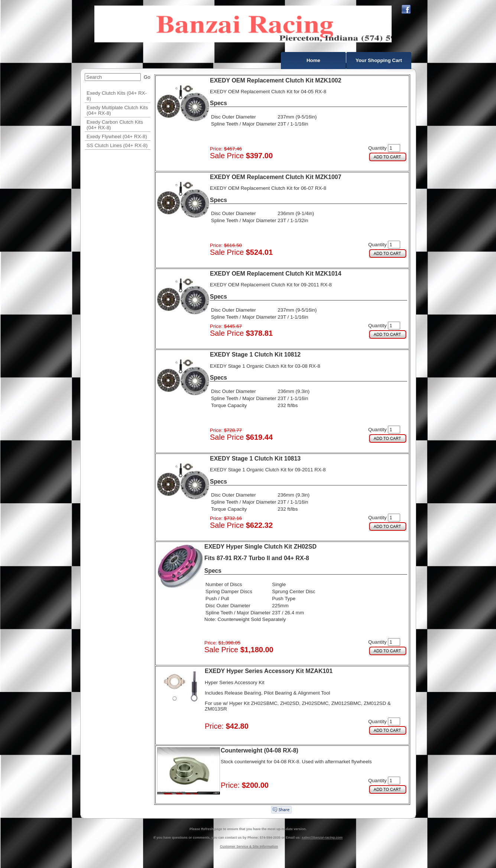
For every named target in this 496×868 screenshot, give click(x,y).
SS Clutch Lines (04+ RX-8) (117, 145)
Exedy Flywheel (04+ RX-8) (117, 136)
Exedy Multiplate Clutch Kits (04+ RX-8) (117, 110)
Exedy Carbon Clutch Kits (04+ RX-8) (115, 125)
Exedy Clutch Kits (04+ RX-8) (117, 96)
